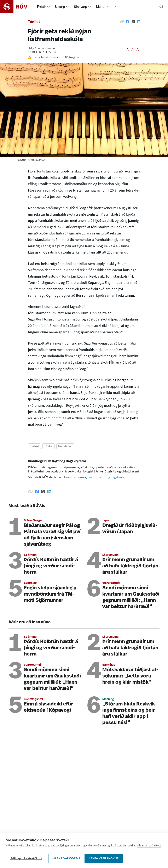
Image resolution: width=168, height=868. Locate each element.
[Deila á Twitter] (133, 22)
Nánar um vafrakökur (149, 847)
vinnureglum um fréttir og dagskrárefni (101, 477)
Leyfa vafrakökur (106, 858)
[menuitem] (48, 7)
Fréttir (42, 7)
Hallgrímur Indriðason (41, 49)
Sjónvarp (80, 7)
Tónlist (34, 22)
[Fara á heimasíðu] (17, 7)
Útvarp (60, 7)
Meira (100, 7)
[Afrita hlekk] (122, 22)
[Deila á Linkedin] (139, 22)
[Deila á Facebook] (128, 22)
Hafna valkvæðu (66, 858)
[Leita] (161, 7)
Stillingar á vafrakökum (26, 858)
